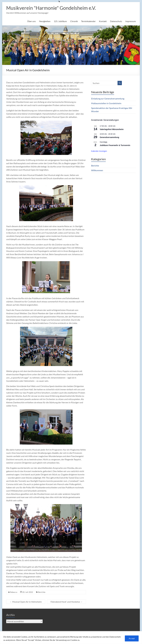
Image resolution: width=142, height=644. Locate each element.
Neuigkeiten (45, 21)
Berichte (42, 592)
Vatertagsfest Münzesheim (112, 129)
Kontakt (103, 21)
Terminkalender (88, 21)
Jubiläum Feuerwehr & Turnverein (115, 145)
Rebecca (14, 592)
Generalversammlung (109, 137)
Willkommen (97, 170)
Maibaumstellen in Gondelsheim (106, 103)
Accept (132, 638)
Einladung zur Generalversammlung (108, 99)
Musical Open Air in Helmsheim (26, 602)
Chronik (74, 21)
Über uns (31, 21)
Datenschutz (116, 21)
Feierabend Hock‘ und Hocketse (67, 602)
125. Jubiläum (60, 21)
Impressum (131, 21)
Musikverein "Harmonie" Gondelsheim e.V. (51, 8)
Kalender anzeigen (99, 151)
